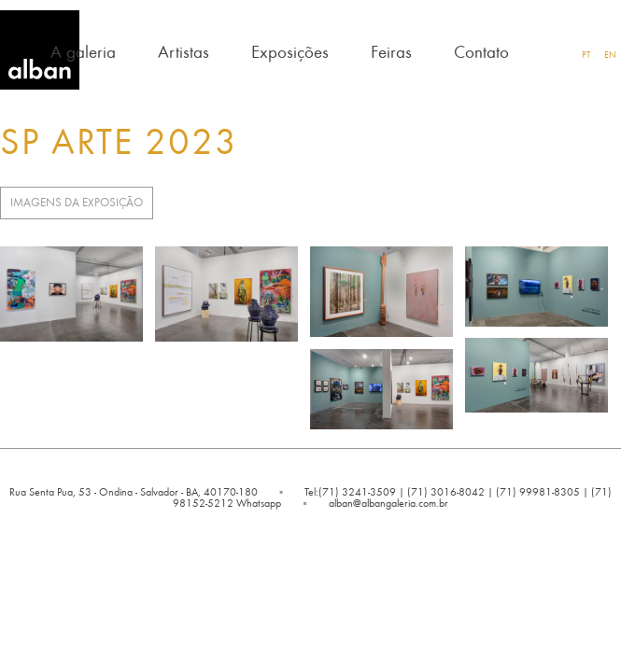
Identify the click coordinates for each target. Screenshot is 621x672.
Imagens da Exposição (77, 202)
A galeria (83, 51)
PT (586, 54)
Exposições (290, 51)
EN (610, 54)
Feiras (391, 51)
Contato (481, 51)
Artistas (183, 51)
